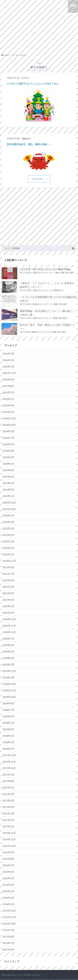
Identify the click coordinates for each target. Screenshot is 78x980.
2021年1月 (8, 613)
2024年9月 (8, 431)
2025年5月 (8, 399)
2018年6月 (8, 716)
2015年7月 (8, 943)
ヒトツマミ (19, 975)
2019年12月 (9, 671)
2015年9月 (8, 930)
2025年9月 (8, 379)
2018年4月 (8, 729)
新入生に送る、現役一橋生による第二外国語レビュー (47, 327)
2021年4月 (8, 593)
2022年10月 (9, 509)
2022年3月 (8, 541)
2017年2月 (8, 820)
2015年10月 (9, 924)
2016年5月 (8, 878)
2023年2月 (8, 490)
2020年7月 (8, 639)
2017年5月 (8, 800)
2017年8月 (8, 781)
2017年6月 (8, 794)
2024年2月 (8, 464)
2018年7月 (8, 710)
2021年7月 (8, 574)
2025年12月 (9, 373)
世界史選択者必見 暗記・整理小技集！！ (29, 144)
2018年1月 (8, 749)
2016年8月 (8, 859)
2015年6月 (8, 949)
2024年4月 (8, 451)
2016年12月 (9, 833)
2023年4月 (8, 483)
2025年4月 (8, 405)
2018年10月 (9, 697)
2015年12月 (9, 911)
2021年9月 (8, 567)
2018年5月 (8, 723)
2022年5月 (8, 528)
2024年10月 (9, 425)
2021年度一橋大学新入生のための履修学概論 (45, 269)
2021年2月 (8, 606)
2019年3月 (8, 677)
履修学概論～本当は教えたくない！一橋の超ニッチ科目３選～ (47, 313)
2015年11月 (9, 917)
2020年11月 (9, 626)
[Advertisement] (38, 36)
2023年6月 (8, 477)
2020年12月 (9, 619)
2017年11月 (9, 762)
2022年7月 (8, 515)
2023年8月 (8, 470)
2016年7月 (8, 865)
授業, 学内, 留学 (67, 273)
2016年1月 (8, 904)
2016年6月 (8, 872)
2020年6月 (8, 645)
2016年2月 (8, 898)
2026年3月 (8, 353)
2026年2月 (8, 360)
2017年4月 (8, 807)
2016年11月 (9, 839)
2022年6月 (8, 522)
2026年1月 (8, 366)
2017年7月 (8, 787)
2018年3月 (8, 736)
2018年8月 (8, 703)
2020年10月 (9, 632)
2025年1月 (8, 412)
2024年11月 (9, 418)
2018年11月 (9, 690)
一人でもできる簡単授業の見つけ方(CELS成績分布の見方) (48, 299)
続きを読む (38, 118)
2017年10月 (9, 768)
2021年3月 (8, 600)
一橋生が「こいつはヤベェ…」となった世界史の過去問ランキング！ (47, 285)
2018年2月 (8, 742)
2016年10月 (9, 846)
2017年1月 (8, 826)
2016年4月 (8, 885)
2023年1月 (8, 496)
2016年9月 (8, 852)
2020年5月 (8, 651)
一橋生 (56, 273)
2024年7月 (8, 438)
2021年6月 (8, 580)
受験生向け (58, 290)
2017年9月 (8, 775)
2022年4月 (8, 535)
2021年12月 (9, 561)
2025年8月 (8, 386)
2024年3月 (8, 457)
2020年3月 (8, 664)
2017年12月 (9, 755)
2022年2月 (8, 548)
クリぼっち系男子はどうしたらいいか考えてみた (33, 84)
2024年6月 (8, 444)
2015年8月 (8, 936)
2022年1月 (8, 554)
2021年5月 (8, 587)
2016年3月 (8, 891)
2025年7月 (8, 392)
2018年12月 (9, 684)
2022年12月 (9, 502)
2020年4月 (8, 658)
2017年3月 (8, 813)
